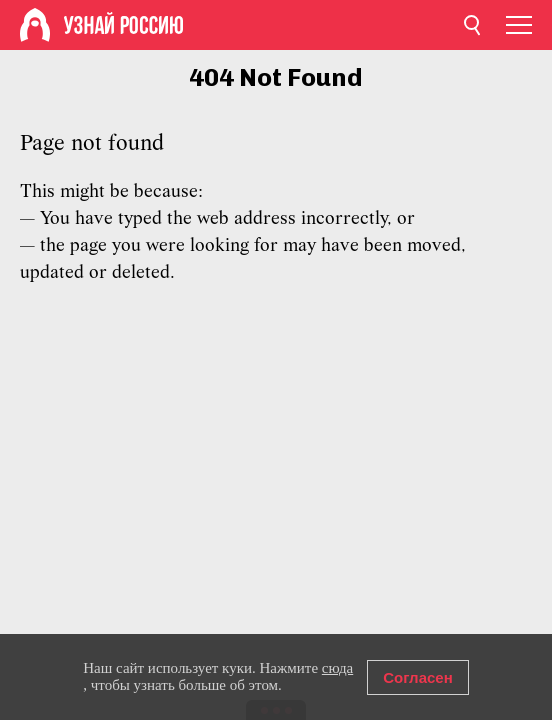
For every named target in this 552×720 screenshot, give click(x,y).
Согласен (418, 677)
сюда (337, 668)
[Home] (35, 25)
